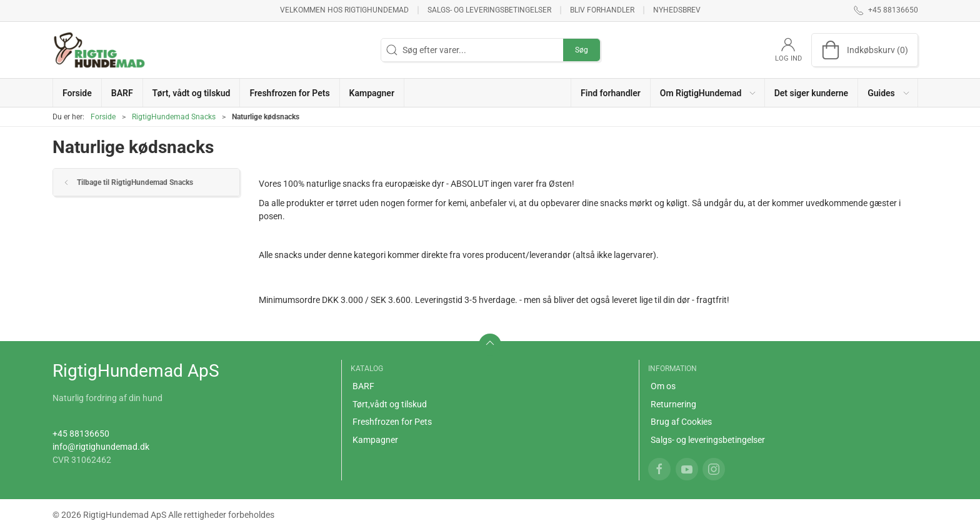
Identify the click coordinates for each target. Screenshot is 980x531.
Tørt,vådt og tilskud (390, 404)
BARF (363, 386)
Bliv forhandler (602, 10)
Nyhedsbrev (677, 10)
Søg (582, 50)
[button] (708, 93)
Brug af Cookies (681, 422)
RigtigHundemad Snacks (174, 117)
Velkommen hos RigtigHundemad (344, 10)
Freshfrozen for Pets (392, 422)
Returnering (673, 404)
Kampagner (375, 440)
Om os (663, 386)
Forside (103, 117)
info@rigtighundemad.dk (101, 447)
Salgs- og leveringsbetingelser (489, 10)
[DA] (99, 50)
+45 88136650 (81, 434)
